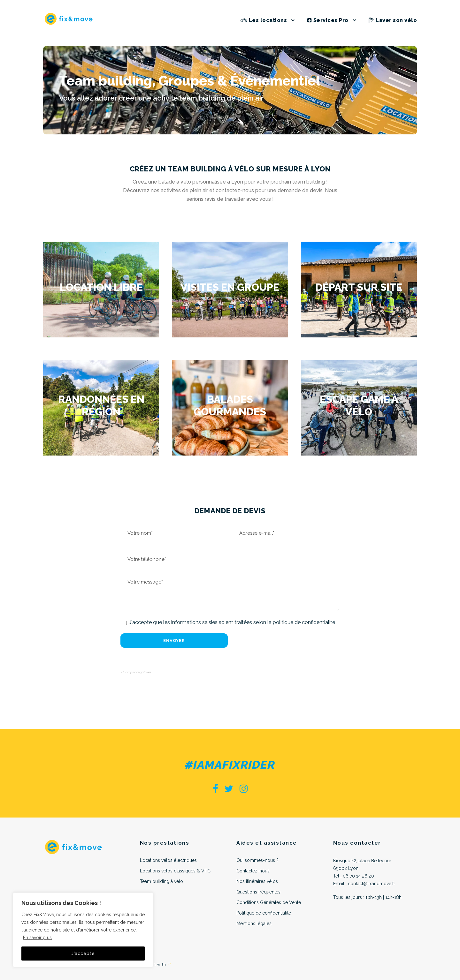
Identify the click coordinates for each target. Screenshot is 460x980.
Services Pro (328, 20)
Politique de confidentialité (264, 913)
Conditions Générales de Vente (269, 902)
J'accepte (83, 954)
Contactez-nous (253, 871)
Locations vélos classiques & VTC (175, 871)
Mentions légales (254, 923)
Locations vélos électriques (168, 860)
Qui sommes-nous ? (257, 860)
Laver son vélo (393, 20)
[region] (83, 930)
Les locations (264, 20)
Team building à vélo (161, 881)
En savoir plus (37, 938)
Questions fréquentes (258, 892)
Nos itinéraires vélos (257, 881)
